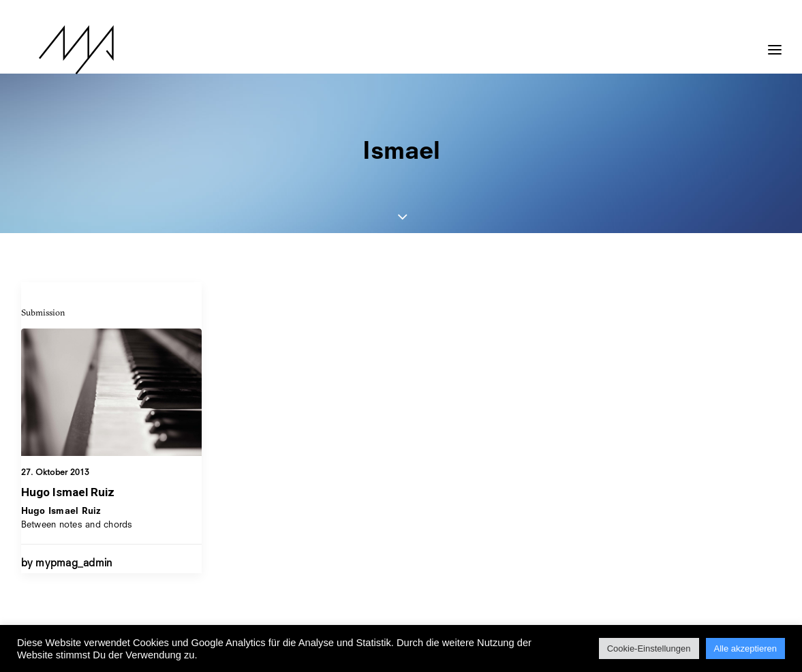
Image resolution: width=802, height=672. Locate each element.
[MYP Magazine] (59, 50)
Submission (43, 312)
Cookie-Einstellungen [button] (649, 648)
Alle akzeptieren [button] (746, 648)
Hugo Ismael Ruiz (68, 492)
